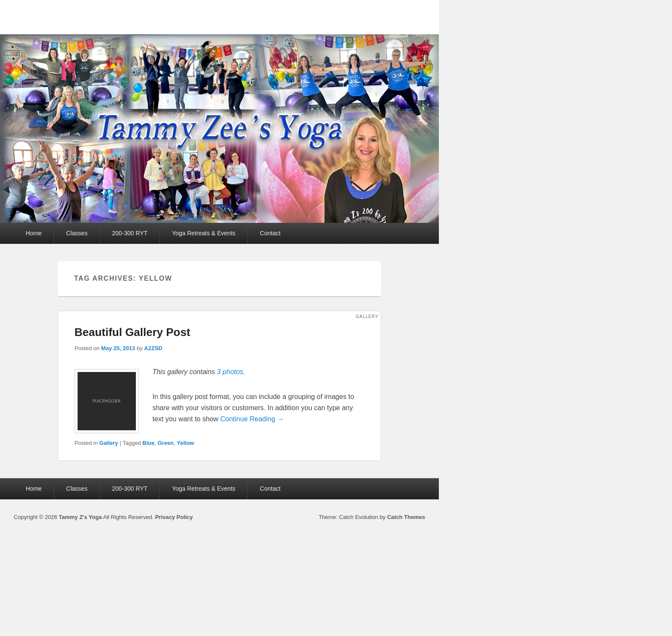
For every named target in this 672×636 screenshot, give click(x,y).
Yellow (186, 443)
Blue (148, 443)
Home (34, 233)
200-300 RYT (130, 233)
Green (166, 443)
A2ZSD (153, 348)
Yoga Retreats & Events (204, 233)
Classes (77, 233)
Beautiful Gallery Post (132, 332)
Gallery (109, 443)
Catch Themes (406, 517)
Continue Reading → (252, 419)
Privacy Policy (174, 517)
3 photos (230, 372)
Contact (270, 233)
